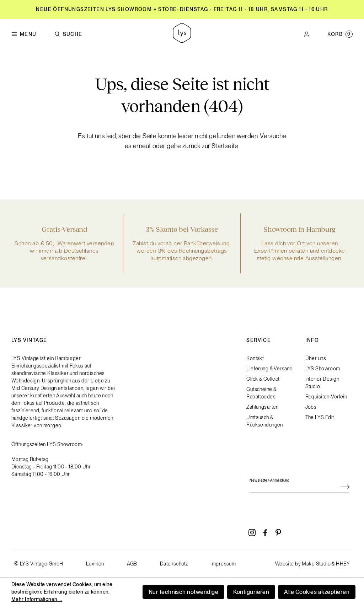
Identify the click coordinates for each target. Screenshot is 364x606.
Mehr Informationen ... (37, 599)
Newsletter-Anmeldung (269, 480)
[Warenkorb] (340, 34)
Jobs (311, 407)
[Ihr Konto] (307, 34)
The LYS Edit (320, 417)
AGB (132, 564)
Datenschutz (174, 564)
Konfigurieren (251, 592)
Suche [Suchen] (68, 34)
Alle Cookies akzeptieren (317, 592)
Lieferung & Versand (269, 369)
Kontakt (255, 358)
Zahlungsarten (262, 407)
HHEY (343, 564)
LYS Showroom (323, 369)
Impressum (223, 564)
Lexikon (95, 564)
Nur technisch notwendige (184, 592)
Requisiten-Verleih (326, 397)
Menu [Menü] (24, 34)
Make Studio (316, 564)
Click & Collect (263, 379)
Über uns (316, 358)
